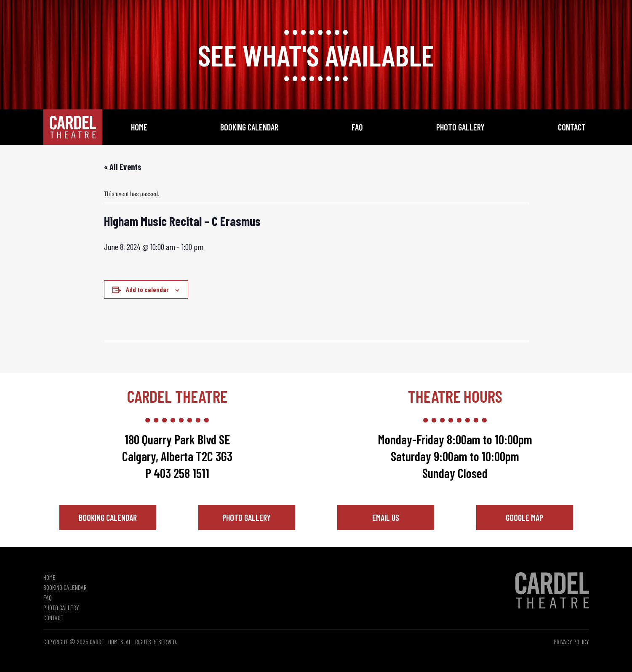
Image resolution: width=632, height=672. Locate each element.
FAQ (357, 127)
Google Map (524, 518)
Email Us (386, 518)
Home (139, 127)
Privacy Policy (571, 641)
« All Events (123, 167)
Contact (572, 127)
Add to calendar (147, 289)
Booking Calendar (249, 127)
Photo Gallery (460, 127)
